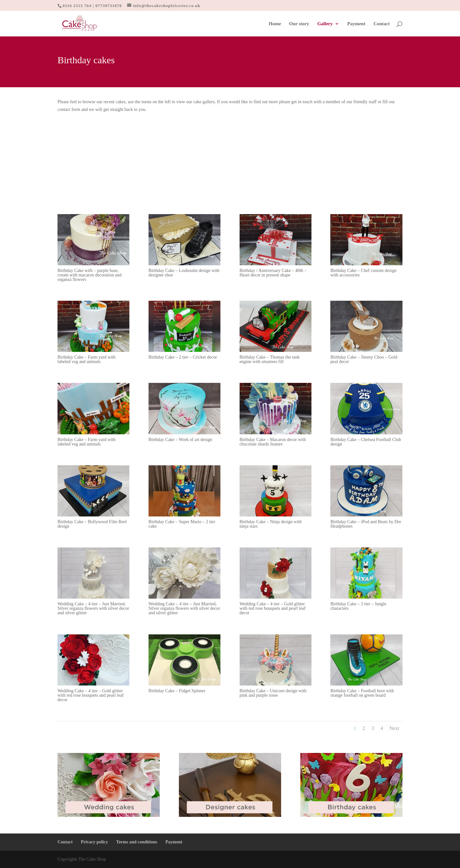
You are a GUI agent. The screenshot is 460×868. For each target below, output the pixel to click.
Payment (356, 24)
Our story (299, 24)
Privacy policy (94, 842)
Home (275, 24)
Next (394, 728)
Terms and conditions (137, 842)
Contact (382, 24)
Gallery (325, 24)
